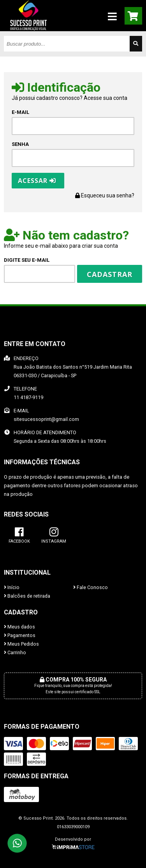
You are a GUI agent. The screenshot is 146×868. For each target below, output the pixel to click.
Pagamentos (20, 635)
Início (12, 587)
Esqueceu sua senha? (105, 195)
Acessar (37, 181)
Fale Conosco (91, 587)
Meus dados (19, 627)
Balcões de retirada (27, 596)
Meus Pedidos (21, 644)
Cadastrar (110, 274)
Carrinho (15, 652)
